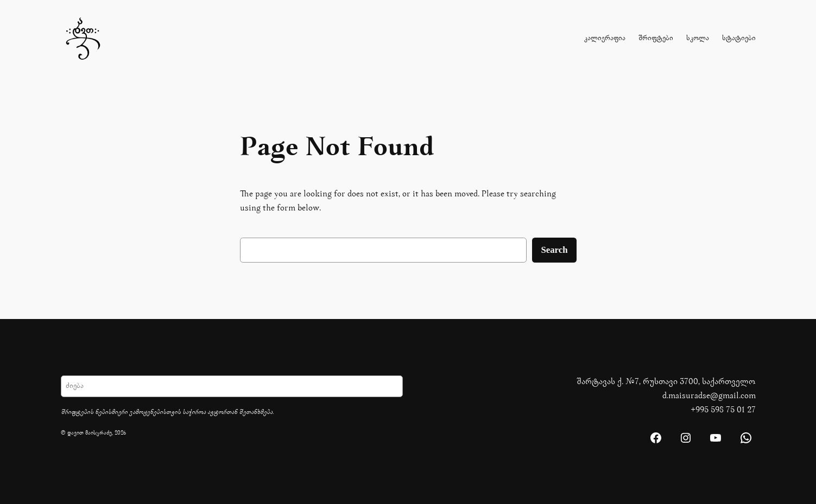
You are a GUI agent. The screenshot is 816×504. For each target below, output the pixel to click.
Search (554, 250)
